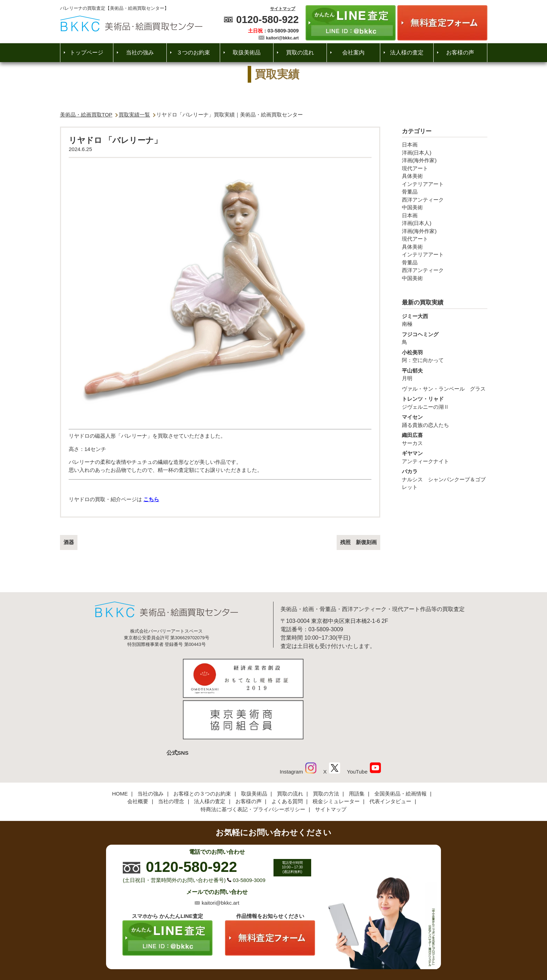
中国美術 (412, 207)
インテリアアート (423, 184)
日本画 (410, 145)
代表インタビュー (390, 755)
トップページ (87, 52)
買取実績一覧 (134, 115)
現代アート (415, 168)
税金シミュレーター (336, 755)
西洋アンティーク (423, 200)
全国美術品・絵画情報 (400, 747)
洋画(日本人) (417, 153)
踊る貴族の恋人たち (445, 421)
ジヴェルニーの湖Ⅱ (445, 402)
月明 (445, 374)
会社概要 (138, 755)
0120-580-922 (267, 20)
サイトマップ (283, 9)
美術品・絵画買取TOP (86, 115)
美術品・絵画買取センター (262, 954)
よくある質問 (287, 755)
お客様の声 (460, 52)
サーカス (445, 439)
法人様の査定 (407, 52)
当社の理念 (171, 755)
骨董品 (410, 192)
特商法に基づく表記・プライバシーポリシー (253, 763)
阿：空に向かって (445, 356)
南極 (445, 320)
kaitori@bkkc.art (283, 38)
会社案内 (353, 52)
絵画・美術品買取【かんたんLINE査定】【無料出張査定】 (131, 24)
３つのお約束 (193, 52)
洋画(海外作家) (419, 160)
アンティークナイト (445, 457)
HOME (120, 747)
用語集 (357, 747)
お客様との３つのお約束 (202, 747)
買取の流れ (300, 52)
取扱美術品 (247, 52)
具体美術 (412, 176)
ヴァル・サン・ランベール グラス (444, 389)
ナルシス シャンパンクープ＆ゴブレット (445, 479)
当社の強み (140, 52)
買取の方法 (326, 747)
